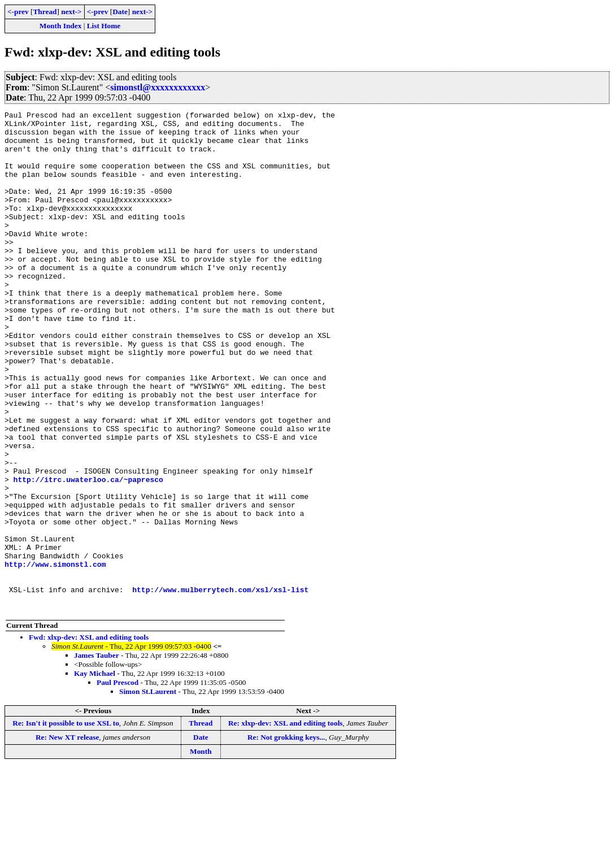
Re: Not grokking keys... (286, 837)
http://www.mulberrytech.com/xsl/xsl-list (220, 686)
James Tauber (97, 755)
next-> (71, 12)
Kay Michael (95, 773)
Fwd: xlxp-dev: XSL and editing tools (89, 737)
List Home (104, 26)
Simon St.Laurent (148, 791)
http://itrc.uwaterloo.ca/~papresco (88, 554)
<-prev (18, 12)
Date (120, 12)
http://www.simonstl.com (55, 656)
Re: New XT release (67, 837)
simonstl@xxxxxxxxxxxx (158, 87)
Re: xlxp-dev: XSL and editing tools (286, 823)
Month (201, 851)
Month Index (60, 26)
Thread (45, 12)
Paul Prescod (117, 782)
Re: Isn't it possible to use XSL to (66, 823)
